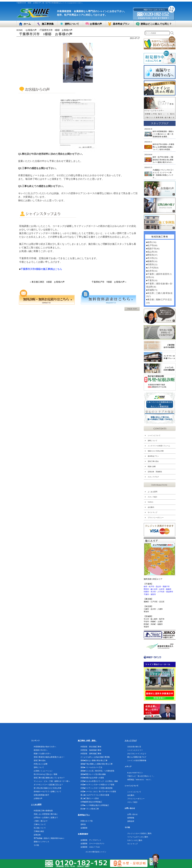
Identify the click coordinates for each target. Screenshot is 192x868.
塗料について (152, 441)
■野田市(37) (152, 255)
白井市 (162, 589)
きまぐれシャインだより (137, 754)
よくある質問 (152, 492)
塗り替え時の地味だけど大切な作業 (47, 788)
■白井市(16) (152, 271)
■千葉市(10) (152, 280)
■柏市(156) (151, 242)
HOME (20, 30)
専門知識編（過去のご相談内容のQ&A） (49, 838)
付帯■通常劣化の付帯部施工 (91, 802)
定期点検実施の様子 (41, 795)
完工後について (40, 828)
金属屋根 (84, 828)
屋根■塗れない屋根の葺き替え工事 (94, 760)
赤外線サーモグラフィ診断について (47, 792)
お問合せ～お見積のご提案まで (46, 818)
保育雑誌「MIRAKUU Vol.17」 (140, 780)
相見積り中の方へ (41, 750)
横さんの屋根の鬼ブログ (137, 757)
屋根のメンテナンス (41, 842)
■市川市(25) (152, 258)
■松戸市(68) (152, 245)
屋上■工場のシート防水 (90, 798)
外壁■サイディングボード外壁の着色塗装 (97, 788)
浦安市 (153, 594)
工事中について (40, 824)
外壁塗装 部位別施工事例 (91, 747)
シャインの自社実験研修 (137, 760)
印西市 (146, 592)
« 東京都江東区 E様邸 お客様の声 (47, 282)
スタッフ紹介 (152, 497)
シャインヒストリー (135, 750)
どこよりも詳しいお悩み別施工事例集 (95, 757)
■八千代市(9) (152, 268)
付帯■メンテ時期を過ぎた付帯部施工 (95, 805)
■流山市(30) (152, 252)
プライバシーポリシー (156, 518)
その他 (36, 845)
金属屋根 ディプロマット (91, 840)
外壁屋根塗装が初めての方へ (45, 747)
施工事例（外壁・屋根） (87, 741)
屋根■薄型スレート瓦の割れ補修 (93, 774)
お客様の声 (31, 30)
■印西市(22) (152, 264)
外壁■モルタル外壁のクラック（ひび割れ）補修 (99, 781)
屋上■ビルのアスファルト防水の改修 (95, 795)
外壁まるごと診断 (41, 764)
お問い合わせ (132, 814)
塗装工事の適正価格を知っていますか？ (49, 778)
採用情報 (131, 818)
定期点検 (37, 835)
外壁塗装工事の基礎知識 (43, 811)
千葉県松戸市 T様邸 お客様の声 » (109, 282)
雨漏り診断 (152, 467)
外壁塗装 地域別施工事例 (91, 750)
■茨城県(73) (152, 290)
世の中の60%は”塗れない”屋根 (45, 774)
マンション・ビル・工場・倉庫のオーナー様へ (52, 781)
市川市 (153, 592)
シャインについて (154, 435)
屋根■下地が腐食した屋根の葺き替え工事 (97, 764)
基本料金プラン (153, 456)
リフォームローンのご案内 (138, 837)
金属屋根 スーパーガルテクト (93, 844)
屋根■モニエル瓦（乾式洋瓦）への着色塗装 (97, 771)
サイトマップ (152, 512)
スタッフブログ (153, 477)
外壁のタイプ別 (87, 821)
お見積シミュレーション (43, 771)
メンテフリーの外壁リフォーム (159, 446)
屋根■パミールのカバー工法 (91, 767)
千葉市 (146, 594)
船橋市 (169, 589)
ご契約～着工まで (41, 821)
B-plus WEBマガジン (135, 773)
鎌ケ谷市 (154, 589)
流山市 (158, 587)
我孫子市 (166, 587)
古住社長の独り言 (134, 747)
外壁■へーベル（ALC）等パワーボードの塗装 (98, 792)
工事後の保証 (39, 831)
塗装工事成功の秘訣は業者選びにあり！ (49, 757)
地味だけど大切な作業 (156, 451)
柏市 (145, 587)
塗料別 (83, 824)
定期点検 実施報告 (155, 472)
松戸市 (151, 587)
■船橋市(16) (152, 261)
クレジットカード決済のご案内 (139, 833)
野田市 (146, 589)
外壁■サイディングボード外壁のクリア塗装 (97, 785)
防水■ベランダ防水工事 (90, 809)
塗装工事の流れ (153, 461)
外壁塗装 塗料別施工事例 (91, 754)
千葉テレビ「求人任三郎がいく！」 (141, 776)
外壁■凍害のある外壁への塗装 (92, 778)
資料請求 (131, 821)
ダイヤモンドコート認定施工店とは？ (48, 785)
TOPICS (150, 502)
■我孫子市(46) (153, 249)
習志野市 (170, 592)
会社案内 (151, 507)
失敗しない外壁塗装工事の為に (46, 814)
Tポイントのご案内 (135, 840)
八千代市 (161, 592)
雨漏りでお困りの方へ (42, 754)
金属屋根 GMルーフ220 (90, 847)
